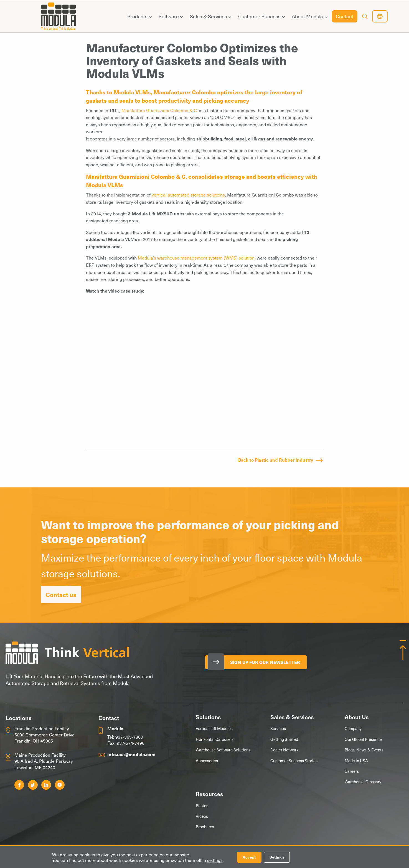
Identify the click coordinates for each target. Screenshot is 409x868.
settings (215, 860)
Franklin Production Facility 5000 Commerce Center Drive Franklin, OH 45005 (45, 735)
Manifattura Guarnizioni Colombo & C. (160, 110)
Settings (279, 857)
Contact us (61, 594)
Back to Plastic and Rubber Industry (276, 460)
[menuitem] (138, 16)
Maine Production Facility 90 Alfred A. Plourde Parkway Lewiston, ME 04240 (44, 761)
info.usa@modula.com (131, 754)
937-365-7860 (129, 737)
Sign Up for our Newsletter (267, 662)
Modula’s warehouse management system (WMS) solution (196, 258)
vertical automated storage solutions (188, 195)
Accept (250, 857)
